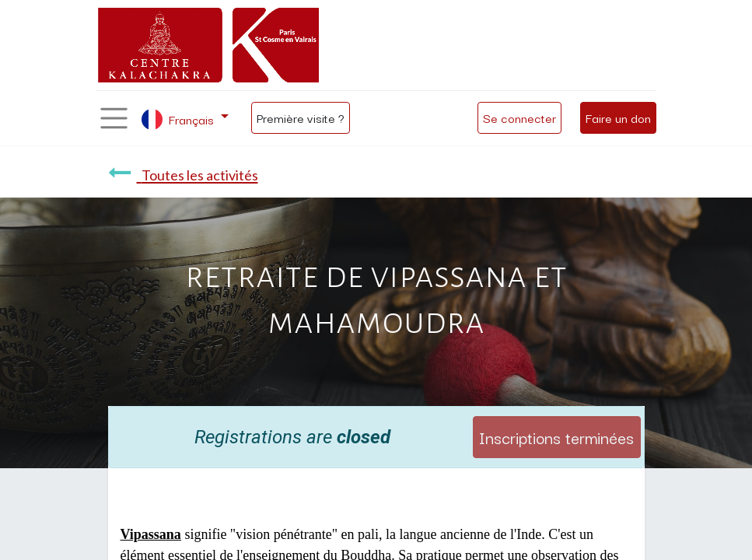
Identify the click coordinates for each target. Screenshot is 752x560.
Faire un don (618, 117)
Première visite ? (301, 117)
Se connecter (519, 117)
